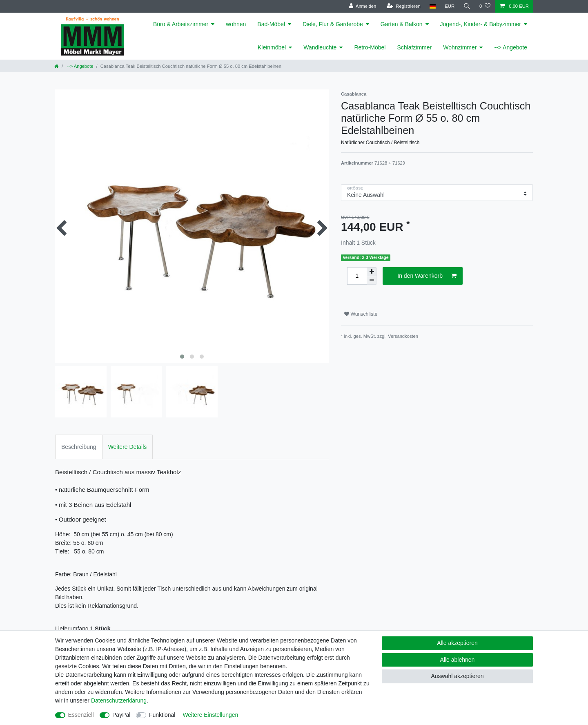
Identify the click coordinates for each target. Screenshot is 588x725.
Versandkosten (403, 336)
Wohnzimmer (460, 47)
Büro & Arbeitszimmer (181, 24)
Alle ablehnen (458, 660)
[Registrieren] (403, 6)
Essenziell (81, 715)
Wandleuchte (320, 47)
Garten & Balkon (402, 24)
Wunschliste (361, 314)
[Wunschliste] (485, 6)
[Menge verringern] (372, 280)
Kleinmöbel (272, 47)
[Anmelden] (362, 6)
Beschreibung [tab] (79, 447)
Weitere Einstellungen (210, 715)
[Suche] (467, 6)
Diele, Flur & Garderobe (333, 24)
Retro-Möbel (370, 47)
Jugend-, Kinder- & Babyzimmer (481, 24)
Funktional (162, 715)
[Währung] (449, 6)
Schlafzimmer (414, 47)
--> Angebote (511, 47)
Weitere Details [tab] (128, 447)
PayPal (121, 715)
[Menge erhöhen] (372, 272)
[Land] (432, 6)
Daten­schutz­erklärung (119, 700)
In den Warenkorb (427, 276)
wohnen (236, 24)
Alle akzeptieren (457, 643)
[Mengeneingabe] (357, 276)
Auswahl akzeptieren (457, 676)
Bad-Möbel (271, 24)
